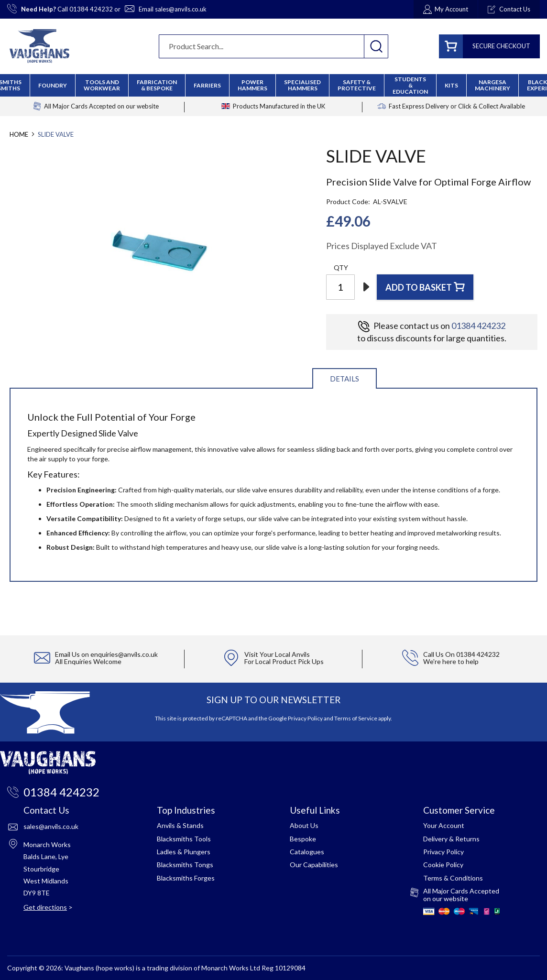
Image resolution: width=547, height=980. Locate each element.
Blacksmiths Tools (184, 839)
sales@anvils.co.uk (181, 9)
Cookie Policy (443, 865)
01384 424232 (91, 9)
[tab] (345, 378)
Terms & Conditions (453, 878)
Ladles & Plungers (184, 852)
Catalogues (307, 852)
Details (345, 379)
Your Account (444, 825)
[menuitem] (157, 85)
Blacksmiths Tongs (185, 865)
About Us (304, 825)
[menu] (273, 85)
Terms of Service (356, 718)
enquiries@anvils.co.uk (124, 654)
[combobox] (273, 46)
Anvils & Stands (180, 825)
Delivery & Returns (451, 839)
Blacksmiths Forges (186, 878)
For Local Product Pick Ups (284, 661)
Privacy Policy (305, 718)
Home (19, 134)
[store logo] (39, 46)
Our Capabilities (314, 865)
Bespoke (303, 839)
